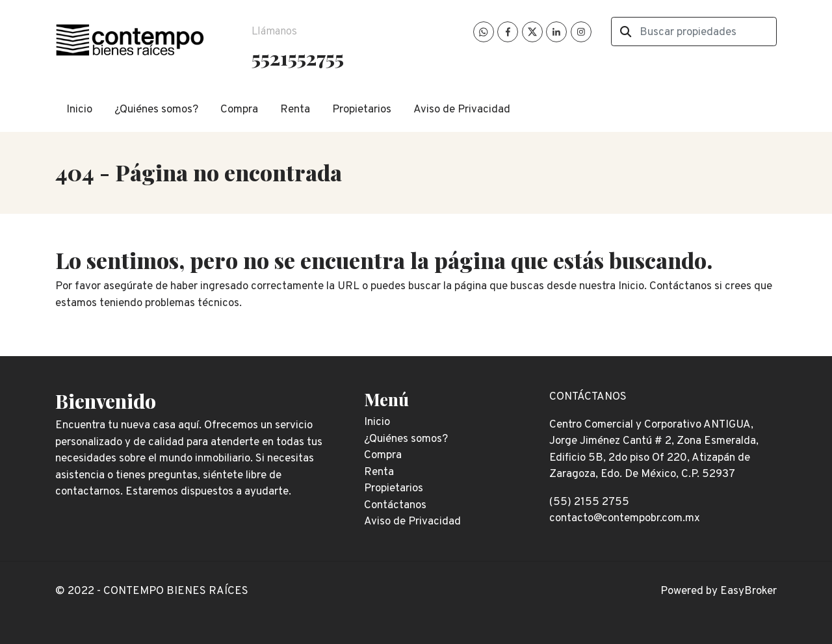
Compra (239, 110)
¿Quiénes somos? (156, 110)
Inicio (79, 110)
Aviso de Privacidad (462, 110)
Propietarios (362, 110)
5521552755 (298, 58)
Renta (295, 110)
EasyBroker (748, 591)
